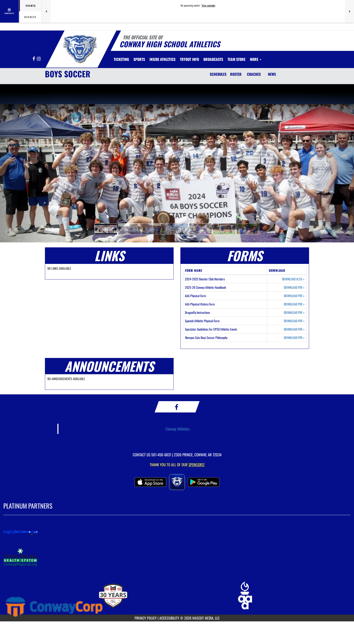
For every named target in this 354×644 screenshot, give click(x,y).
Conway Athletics (178, 429)
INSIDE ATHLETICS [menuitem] (162, 59)
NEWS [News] (272, 74)
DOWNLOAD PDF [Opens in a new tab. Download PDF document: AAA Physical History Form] (294, 304)
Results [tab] (30, 17)
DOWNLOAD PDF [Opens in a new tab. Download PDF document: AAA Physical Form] (294, 296)
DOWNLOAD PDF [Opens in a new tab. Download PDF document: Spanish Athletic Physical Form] (294, 321)
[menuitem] (121, 59)
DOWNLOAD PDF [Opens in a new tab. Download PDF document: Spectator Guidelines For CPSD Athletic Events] (294, 329)
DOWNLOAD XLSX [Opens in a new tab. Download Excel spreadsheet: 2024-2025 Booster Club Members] (293, 279)
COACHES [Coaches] (254, 74)
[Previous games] (46, 11)
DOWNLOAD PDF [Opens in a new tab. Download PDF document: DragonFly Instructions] (294, 313)
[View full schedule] (10, 11)
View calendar (208, 5)
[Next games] (349, 11)
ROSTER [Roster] (236, 74)
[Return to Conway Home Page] (79, 48)
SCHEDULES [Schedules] (218, 74)
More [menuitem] (256, 59)
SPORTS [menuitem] (139, 59)
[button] (106, 229)
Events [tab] (31, 6)
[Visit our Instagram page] (39, 59)
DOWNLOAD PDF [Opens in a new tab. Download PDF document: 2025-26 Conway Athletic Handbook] (294, 287)
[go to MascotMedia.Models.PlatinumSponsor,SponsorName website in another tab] (177, 532)
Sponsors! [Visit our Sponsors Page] (197, 465)
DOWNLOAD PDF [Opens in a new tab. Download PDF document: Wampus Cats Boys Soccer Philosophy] (294, 338)
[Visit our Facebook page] (34, 59)
